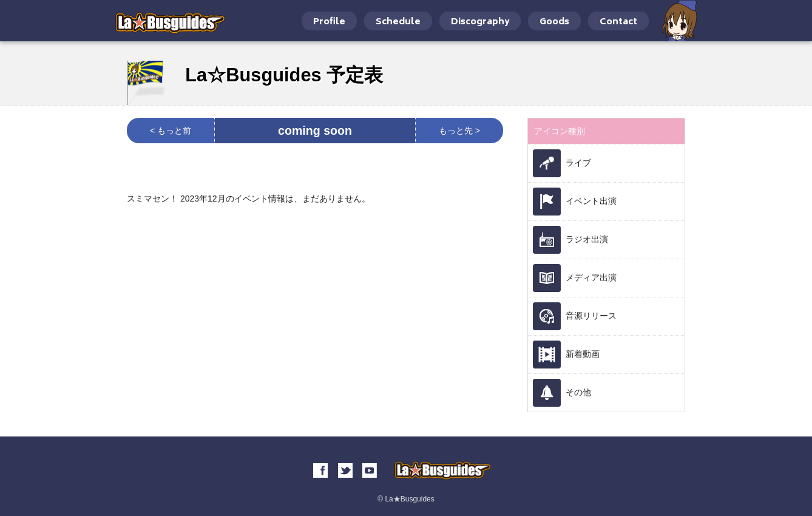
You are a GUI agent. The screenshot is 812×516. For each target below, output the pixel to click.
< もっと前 (171, 131)
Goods (554, 22)
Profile (329, 22)
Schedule (398, 22)
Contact (618, 22)
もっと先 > (459, 131)
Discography (480, 22)
